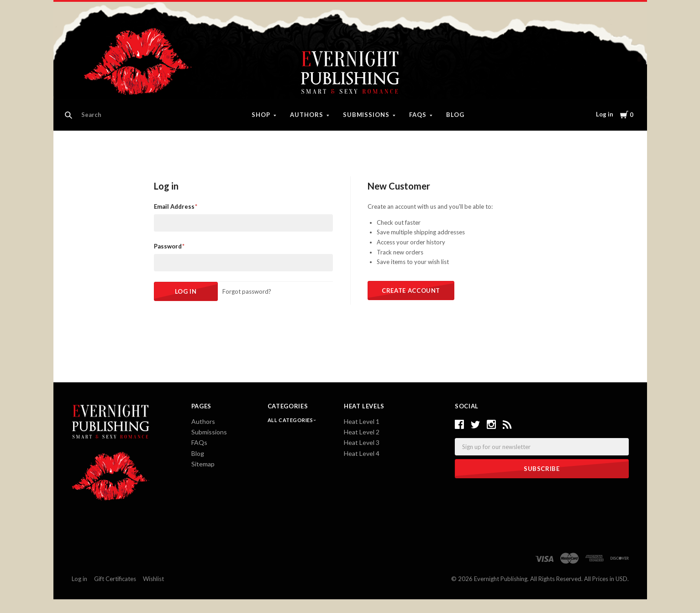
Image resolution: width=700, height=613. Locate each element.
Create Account (411, 291)
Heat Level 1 (362, 421)
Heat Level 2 (362, 432)
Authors (307, 115)
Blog (455, 115)
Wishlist (153, 579)
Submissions (366, 115)
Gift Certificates (115, 579)
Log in (605, 114)
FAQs (418, 115)
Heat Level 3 (362, 442)
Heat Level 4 (362, 453)
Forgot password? (247, 291)
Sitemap (203, 464)
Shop (261, 115)
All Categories (291, 420)
